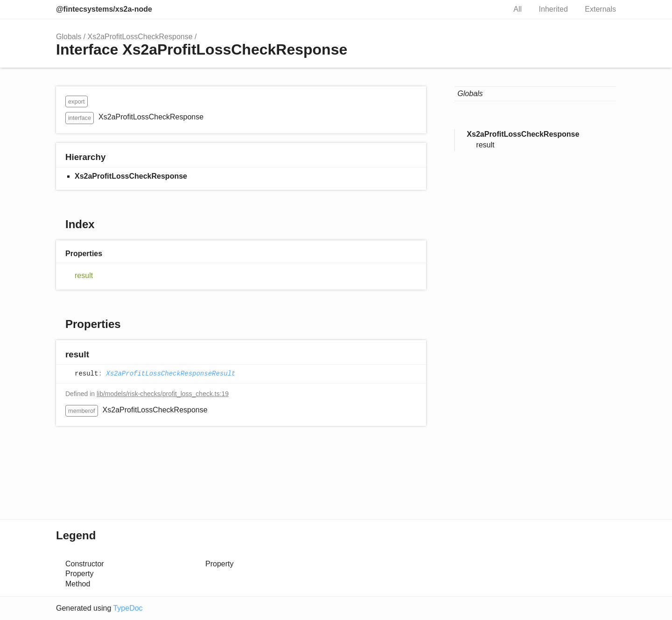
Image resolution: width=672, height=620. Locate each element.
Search (489, 9)
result (84, 275)
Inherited (553, 9)
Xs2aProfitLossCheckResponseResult (171, 374)
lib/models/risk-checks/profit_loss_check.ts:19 (163, 394)
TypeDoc (128, 608)
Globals (69, 37)
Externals (600, 9)
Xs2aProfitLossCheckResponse (140, 37)
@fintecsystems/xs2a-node (104, 9)
